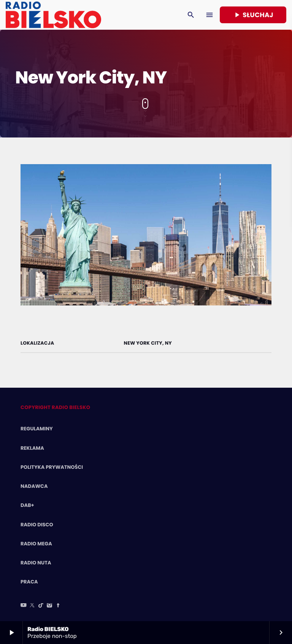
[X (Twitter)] (32, 606)
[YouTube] (24, 606)
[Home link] (53, 15)
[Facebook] (58, 606)
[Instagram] (49, 606)
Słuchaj (253, 15)
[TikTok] (41, 606)
